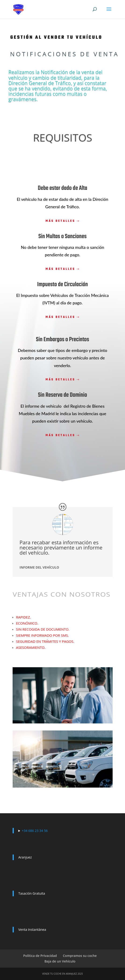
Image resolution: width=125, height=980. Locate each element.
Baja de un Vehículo (60, 961)
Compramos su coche (80, 956)
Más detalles (60, 221)
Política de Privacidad (40, 956)
